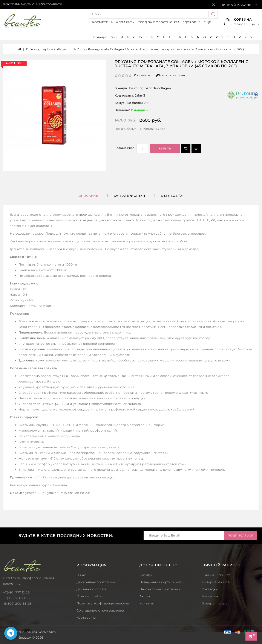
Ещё (208, 22)
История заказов (216, 582)
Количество (124, 148)
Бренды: (100, 37)
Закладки (210, 589)
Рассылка (210, 596)
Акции (145, 596)
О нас (81, 575)
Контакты (147, 603)
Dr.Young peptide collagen (47, 49)
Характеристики (129, 196)
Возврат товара (215, 603)
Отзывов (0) (172, 196)
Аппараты (125, 22)
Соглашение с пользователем (101, 610)
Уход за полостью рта (159, 22)
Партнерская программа (160, 589)
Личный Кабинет (216, 575)
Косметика (103, 22)
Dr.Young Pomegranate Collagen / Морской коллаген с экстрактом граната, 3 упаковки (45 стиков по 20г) (158, 49)
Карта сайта (86, 618)
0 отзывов (142, 75)
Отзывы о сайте (89, 596)
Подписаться (239, 535)
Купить (165, 148)
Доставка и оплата (91, 589)
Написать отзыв (170, 75)
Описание (88, 196)
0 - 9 (114, 37)
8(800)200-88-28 (49, 4)
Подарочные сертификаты (161, 582)
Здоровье (192, 22)
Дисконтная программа (96, 582)
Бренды (146, 575)
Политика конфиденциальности (103, 603)
